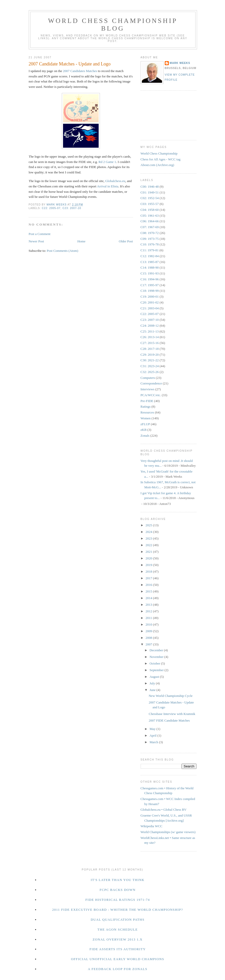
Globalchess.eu (115, 181)
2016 (149, 585)
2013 (149, 605)
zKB (144, 430)
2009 (149, 631)
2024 (149, 532)
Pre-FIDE (147, 401)
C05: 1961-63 (150, 216)
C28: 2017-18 (150, 349)
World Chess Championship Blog (113, 25)
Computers (148, 378)
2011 (149, 618)
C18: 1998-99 (150, 291)
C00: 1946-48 (150, 187)
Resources (147, 412)
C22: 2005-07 (51, 208)
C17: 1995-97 (150, 285)
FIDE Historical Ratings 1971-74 (118, 900)
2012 (149, 611)
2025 (149, 525)
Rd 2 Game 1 (107, 162)
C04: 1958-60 (150, 210)
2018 (149, 571)
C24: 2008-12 (150, 326)
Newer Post (36, 241)
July (153, 683)
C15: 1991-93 (150, 273)
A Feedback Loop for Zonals (117, 969)
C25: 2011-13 (150, 331)
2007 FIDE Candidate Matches (169, 720)
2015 (149, 591)
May (153, 729)
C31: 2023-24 (150, 366)
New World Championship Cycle (171, 696)
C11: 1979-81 (150, 250)
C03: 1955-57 (150, 204)
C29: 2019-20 (150, 355)
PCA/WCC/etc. (151, 395)
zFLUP (145, 424)
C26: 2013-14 (150, 337)
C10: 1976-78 (150, 244)
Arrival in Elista (108, 186)
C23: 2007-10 (72, 208)
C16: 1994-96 (150, 279)
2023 (149, 538)
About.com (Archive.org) (157, 165)
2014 (149, 598)
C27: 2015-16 (150, 343)
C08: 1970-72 (150, 233)
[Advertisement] (163, 115)
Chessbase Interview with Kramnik (172, 714)
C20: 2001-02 (150, 302)
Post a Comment (40, 234)
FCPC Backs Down (118, 890)
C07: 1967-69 (150, 227)
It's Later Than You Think (118, 880)
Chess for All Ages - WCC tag (161, 159)
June (153, 690)
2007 (149, 644)
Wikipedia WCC (152, 826)
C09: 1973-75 (150, 239)
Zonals (145, 436)
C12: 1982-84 (150, 256)
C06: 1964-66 (150, 221)
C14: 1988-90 (150, 267)
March (154, 742)
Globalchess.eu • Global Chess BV (164, 810)
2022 (149, 545)
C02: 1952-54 (150, 198)
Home (81, 241)
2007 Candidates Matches (80, 71)
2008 (149, 638)
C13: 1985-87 (150, 262)
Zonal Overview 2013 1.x (117, 939)
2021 (149, 552)
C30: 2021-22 (150, 360)
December (157, 650)
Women (146, 418)
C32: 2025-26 (150, 372)
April (153, 735)
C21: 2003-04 (150, 308)
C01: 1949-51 (150, 192)
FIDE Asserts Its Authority (118, 949)
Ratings (146, 406)
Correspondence (151, 383)
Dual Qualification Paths (118, 920)
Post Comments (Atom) (63, 251)
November (157, 657)
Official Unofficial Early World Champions (118, 959)
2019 (149, 565)
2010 (149, 624)
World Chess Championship (159, 153)
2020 (149, 558)
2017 (149, 578)
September (157, 670)
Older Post (126, 241)
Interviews (148, 389)
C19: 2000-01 (150, 296)
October (155, 663)
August (155, 677)
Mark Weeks (180, 63)
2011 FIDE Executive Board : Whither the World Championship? (118, 910)
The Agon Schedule (118, 929)
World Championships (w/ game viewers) (168, 832)
